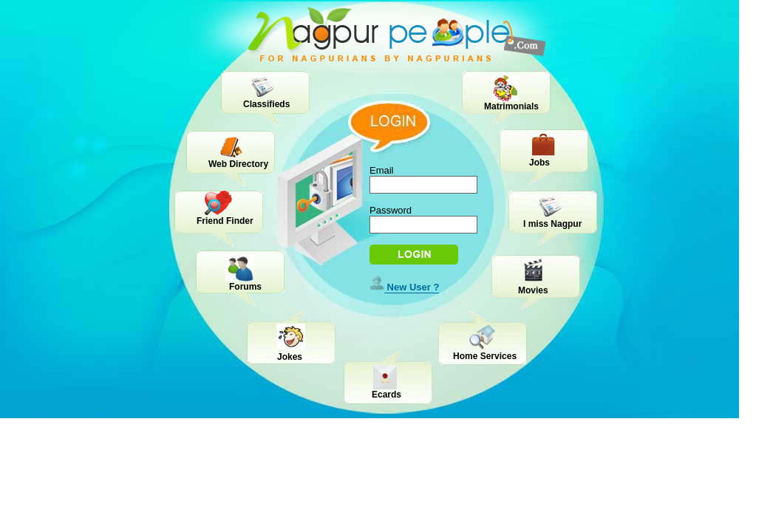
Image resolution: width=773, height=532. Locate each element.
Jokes (290, 357)
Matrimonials (511, 106)
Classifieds (266, 104)
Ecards (386, 395)
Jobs (539, 163)
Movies (533, 290)
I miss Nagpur (552, 224)
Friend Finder (225, 221)
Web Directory (238, 164)
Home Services (485, 356)
